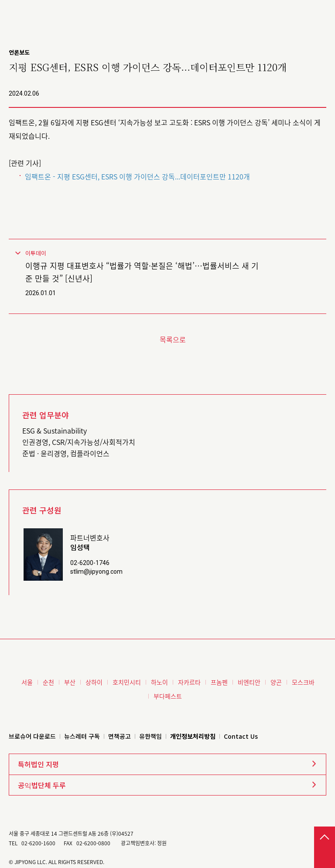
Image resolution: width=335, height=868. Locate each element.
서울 (27, 682)
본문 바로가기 (0, 0)
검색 (304, 12)
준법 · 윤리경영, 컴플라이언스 (66, 453)
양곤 (276, 682)
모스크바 (303, 682)
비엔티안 (249, 682)
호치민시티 (127, 682)
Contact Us (241, 736)
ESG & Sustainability (55, 431)
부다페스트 (168, 696)
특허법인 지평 (38, 764)
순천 (48, 682)
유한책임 (150, 736)
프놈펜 (219, 682)
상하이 (94, 682)
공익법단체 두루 (42, 785)
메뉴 (322, 12)
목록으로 (173, 339)
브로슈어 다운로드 (32, 736)
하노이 (159, 682)
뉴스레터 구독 (82, 736)
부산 (70, 682)
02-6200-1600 (38, 843)
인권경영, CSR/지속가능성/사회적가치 (79, 442)
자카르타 (189, 682)
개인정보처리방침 (193, 736)
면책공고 (120, 736)
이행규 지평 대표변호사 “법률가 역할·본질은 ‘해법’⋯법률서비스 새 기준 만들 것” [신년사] (142, 272)
